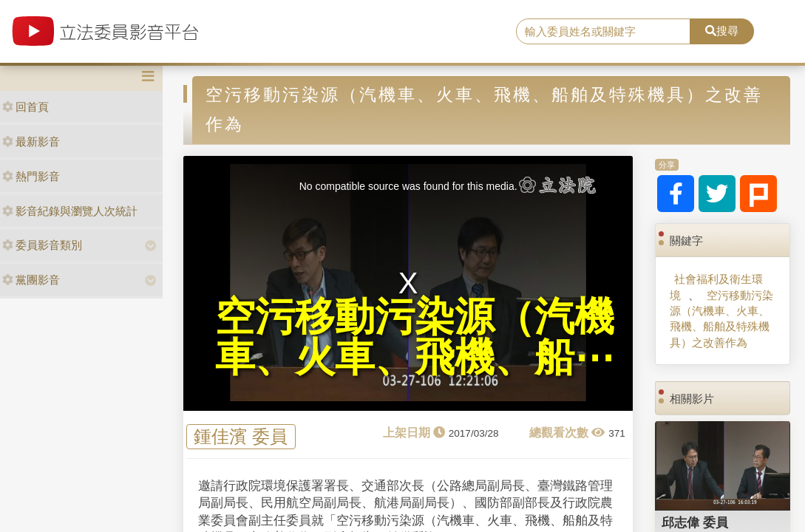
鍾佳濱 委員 (241, 436)
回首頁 (26, 107)
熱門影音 (31, 176)
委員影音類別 (42, 245)
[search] (603, 32)
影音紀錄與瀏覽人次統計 (70, 211)
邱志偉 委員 (695, 522)
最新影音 (31, 141)
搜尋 (722, 31)
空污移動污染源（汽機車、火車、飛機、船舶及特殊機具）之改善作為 (721, 319)
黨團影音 (31, 280)
